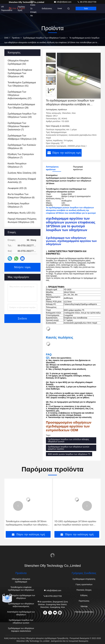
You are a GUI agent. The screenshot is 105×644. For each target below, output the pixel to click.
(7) (19, 126)
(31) (21, 213)
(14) (22, 137)
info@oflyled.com (63, 2)
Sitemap (84, 606)
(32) (18, 62)
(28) (21, 106)
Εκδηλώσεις (47, 8)
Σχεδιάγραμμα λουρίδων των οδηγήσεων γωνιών (44, 38)
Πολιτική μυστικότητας (84, 612)
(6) (22, 147)
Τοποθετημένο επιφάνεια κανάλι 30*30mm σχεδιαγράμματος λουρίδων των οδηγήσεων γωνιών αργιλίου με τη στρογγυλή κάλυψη (27, 523)
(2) (22, 181)
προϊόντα (16, 38)
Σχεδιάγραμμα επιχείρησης (84, 579)
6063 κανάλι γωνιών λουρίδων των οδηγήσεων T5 (69, 454)
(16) (22, 173)
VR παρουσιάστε (7, 8)
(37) (19, 95)
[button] (18, 506)
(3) (17, 188)
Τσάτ (86, 8)
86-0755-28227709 (87, 2)
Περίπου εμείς (21, 8)
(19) (22, 220)
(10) (22, 115)
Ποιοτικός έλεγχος (84, 590)
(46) (20, 73)
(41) (22, 84)
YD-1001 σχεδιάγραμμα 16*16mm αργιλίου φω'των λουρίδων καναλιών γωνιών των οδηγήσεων (75, 523)
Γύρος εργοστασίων (84, 584)
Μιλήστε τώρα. (22, 267)
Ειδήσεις (84, 595)
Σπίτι (6, 38)
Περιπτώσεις (84, 601)
